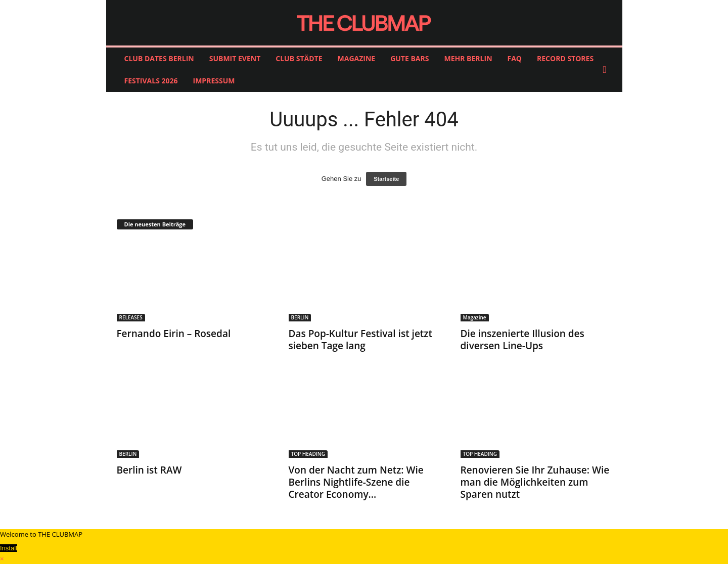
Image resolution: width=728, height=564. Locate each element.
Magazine (475, 317)
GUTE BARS (409, 58)
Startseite (386, 179)
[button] (607, 70)
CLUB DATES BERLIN (159, 58)
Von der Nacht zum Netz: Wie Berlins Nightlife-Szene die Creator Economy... (356, 482)
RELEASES (131, 317)
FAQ (515, 58)
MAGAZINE (357, 58)
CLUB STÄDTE (299, 58)
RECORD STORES (565, 58)
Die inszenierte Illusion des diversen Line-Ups (522, 340)
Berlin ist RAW (149, 470)
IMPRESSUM (214, 81)
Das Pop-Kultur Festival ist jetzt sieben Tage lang (360, 340)
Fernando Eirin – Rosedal (174, 334)
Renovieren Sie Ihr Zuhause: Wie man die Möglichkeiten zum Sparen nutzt (535, 482)
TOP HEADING (308, 454)
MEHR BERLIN (468, 58)
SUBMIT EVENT (235, 58)
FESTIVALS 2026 (151, 81)
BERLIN (300, 317)
